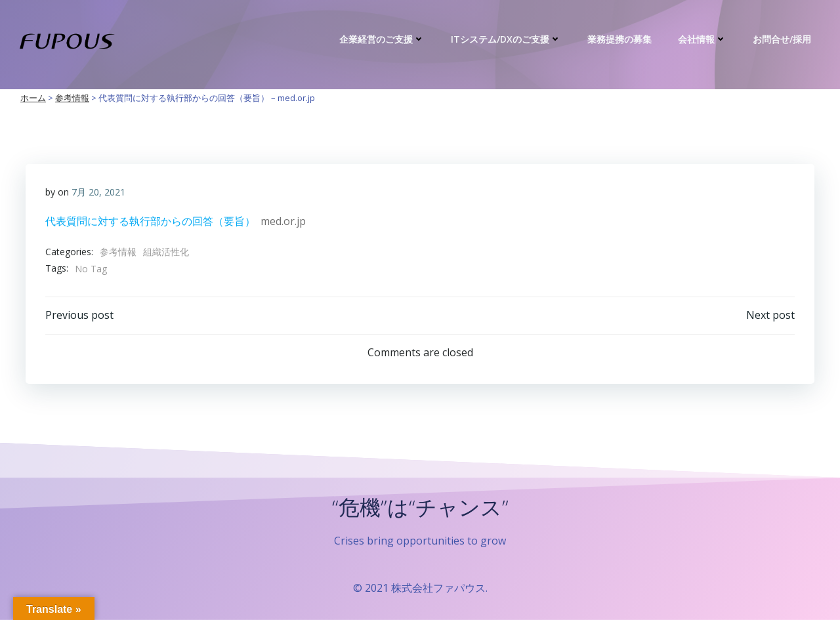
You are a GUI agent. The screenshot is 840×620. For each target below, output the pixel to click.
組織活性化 (166, 252)
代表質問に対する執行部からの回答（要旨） (150, 221)
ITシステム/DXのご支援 (506, 39)
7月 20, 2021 (98, 192)
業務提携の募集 (619, 39)
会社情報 (702, 39)
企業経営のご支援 (382, 39)
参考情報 (118, 252)
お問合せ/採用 (782, 39)
